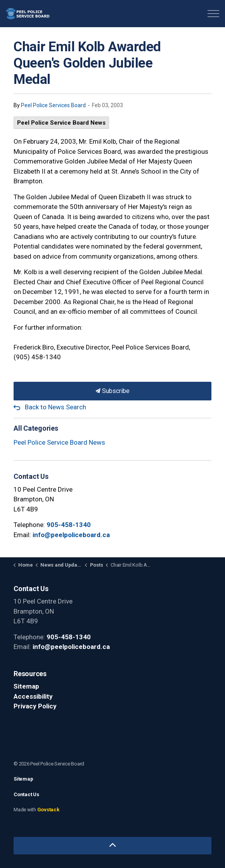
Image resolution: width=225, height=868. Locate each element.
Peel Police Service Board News (61, 123)
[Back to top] (112, 846)
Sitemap (26, 686)
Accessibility (33, 696)
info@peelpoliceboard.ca (71, 535)
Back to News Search (55, 407)
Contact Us (26, 794)
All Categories (36, 428)
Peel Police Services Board (53, 105)
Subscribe (112, 391)
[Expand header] (213, 14)
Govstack (48, 810)
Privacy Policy (35, 706)
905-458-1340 (69, 525)
